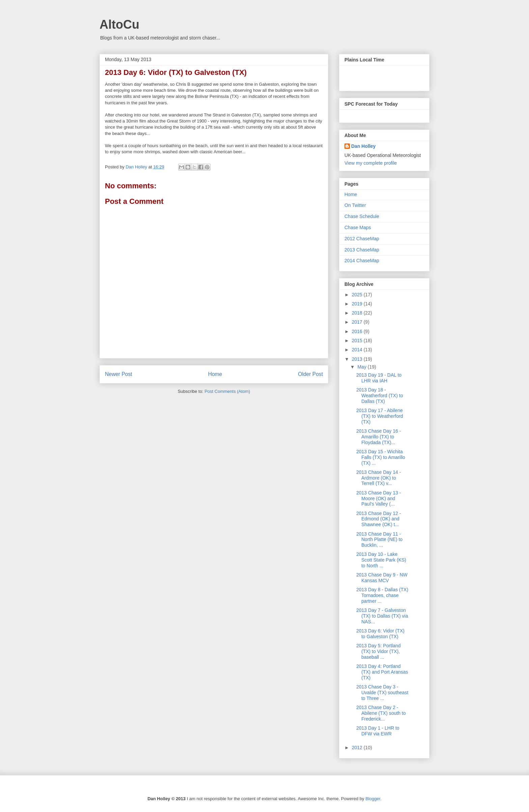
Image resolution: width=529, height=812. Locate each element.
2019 (358, 304)
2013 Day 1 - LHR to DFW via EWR (378, 731)
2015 (358, 341)
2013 (358, 359)
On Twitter (355, 205)
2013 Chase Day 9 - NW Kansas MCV (382, 578)
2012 (358, 748)
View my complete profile (371, 163)
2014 (358, 350)
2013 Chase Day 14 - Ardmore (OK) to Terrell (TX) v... (379, 478)
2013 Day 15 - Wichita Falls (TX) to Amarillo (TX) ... (381, 457)
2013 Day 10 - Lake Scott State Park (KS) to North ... (381, 560)
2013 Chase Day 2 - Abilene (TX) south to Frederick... (381, 713)
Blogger (373, 799)
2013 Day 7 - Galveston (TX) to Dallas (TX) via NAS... (382, 616)
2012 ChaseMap (362, 239)
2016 (358, 331)
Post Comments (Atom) (227, 391)
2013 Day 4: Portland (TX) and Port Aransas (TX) (382, 672)
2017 (358, 322)
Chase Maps (358, 227)
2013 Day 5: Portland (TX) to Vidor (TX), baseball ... (379, 651)
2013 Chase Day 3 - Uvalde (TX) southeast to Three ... (382, 693)
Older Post (310, 374)
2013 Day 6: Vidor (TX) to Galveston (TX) (380, 634)
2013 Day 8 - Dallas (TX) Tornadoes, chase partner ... (382, 595)
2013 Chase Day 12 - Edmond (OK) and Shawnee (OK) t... (379, 519)
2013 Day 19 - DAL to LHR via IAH (379, 378)
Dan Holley (363, 146)
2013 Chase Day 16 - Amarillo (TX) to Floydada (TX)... (379, 437)
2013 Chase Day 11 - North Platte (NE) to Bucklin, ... (379, 540)
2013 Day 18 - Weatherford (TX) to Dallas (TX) (380, 396)
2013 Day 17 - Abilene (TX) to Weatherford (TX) (380, 416)
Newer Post (119, 374)
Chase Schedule (362, 216)
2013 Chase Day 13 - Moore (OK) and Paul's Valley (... (379, 498)
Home (215, 374)
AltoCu (119, 24)
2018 (358, 313)
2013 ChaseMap (362, 250)
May (362, 367)
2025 (358, 295)
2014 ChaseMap (362, 261)
